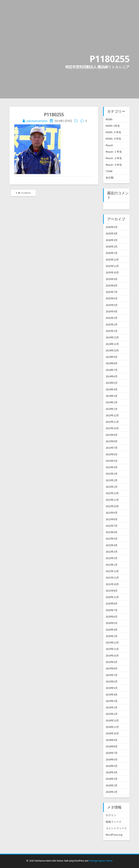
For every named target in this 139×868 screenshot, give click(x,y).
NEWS (109, 119)
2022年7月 (112, 526)
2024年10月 (112, 350)
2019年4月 (112, 695)
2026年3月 (112, 240)
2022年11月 (112, 500)
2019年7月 (112, 675)
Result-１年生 (114, 152)
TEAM (109, 171)
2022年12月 (112, 493)
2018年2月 (112, 785)
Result (109, 145)
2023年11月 (112, 422)
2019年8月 (112, 668)
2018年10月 (112, 733)
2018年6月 (112, 759)
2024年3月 (112, 396)
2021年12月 (112, 571)
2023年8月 (112, 441)
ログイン (111, 815)
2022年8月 (112, 519)
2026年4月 (112, 233)
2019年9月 (112, 662)
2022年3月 (112, 552)
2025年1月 (112, 331)
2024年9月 (112, 357)
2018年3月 (112, 779)
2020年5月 (112, 623)
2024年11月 (112, 344)
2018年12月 (112, 720)
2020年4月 (112, 630)
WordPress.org (114, 835)
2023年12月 (112, 415)
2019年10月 (112, 656)
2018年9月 (112, 740)
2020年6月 (112, 617)
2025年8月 (112, 285)
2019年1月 (112, 714)
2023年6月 (112, 454)
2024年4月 (112, 389)
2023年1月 (112, 487)
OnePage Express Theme (100, 861)
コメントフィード (116, 828)
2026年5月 (112, 227)
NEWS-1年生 (113, 126)
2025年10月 (112, 272)
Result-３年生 (114, 165)
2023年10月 (112, 428)
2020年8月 (112, 604)
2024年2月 (112, 402)
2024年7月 (112, 370)
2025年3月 (112, 318)
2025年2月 (112, 324)
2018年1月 (112, 792)
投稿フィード (114, 822)
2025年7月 (112, 292)
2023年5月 (112, 461)
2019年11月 (112, 649)
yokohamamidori (37, 121)
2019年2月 (112, 707)
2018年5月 (112, 766)
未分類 (110, 178)
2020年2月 (112, 636)
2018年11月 (112, 727)
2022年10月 (112, 506)
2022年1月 (112, 565)
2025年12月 (112, 260)
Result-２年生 (114, 158)
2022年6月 (112, 532)
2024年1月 (112, 409)
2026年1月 (112, 253)
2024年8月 (112, 363)
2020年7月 (112, 610)
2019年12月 (112, 642)
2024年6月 (112, 376)
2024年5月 (112, 383)
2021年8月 (112, 591)
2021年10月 (112, 584)
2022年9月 (112, 513)
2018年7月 (112, 753)
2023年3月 (112, 474)
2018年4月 (112, 772)
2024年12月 (112, 337)
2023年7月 (112, 448)
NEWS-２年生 (113, 132)
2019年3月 (112, 701)
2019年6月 (112, 681)
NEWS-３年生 (113, 139)
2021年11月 (112, 578)
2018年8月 (112, 746)
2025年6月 (112, 298)
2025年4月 (112, 311)
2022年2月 (112, 558)
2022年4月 (112, 545)
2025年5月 (112, 305)
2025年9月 (112, 279)
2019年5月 (112, 688)
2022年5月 (112, 539)
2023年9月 (112, 435)
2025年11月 (112, 266)
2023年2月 (112, 480)
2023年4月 (112, 467)
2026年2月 (112, 246)
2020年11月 (112, 597)
